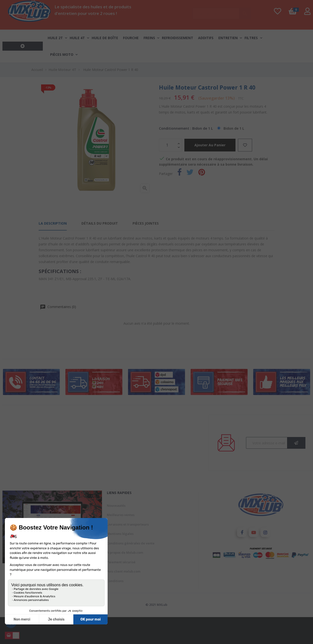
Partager (179, 173)
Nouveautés (116, 506)
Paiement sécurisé (121, 562)
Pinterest (202, 173)
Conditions (115, 581)
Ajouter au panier (210, 145)
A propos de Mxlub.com (125, 552)
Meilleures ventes (121, 515)
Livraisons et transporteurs (128, 524)
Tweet (190, 173)
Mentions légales (120, 534)
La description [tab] (53, 223)
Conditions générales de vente (131, 543)
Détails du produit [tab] (100, 223)
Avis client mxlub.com (124, 571)
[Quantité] (168, 145)
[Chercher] (222, 11)
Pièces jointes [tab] (146, 223)
